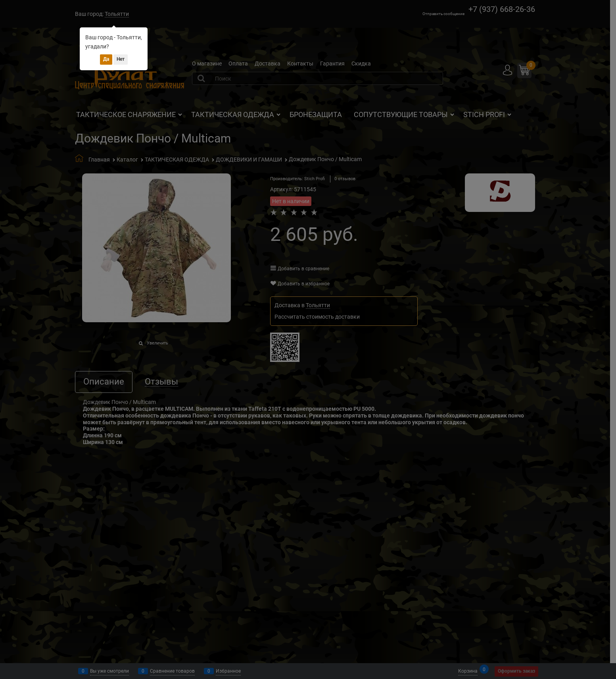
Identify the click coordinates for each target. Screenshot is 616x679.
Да (106, 59)
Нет (121, 59)
